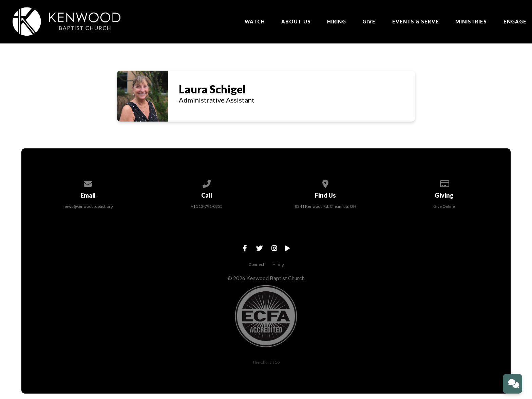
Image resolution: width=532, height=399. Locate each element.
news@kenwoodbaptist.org (88, 206)
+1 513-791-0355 (207, 206)
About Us (296, 22)
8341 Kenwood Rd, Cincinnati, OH (326, 206)
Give (369, 22)
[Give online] (444, 183)
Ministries (471, 22)
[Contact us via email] (88, 183)
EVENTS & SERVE (416, 22)
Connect (256, 264)
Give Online (444, 206)
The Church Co (266, 362)
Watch (255, 22)
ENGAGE (515, 22)
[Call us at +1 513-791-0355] (207, 183)
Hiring (337, 22)
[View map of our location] (325, 183)
